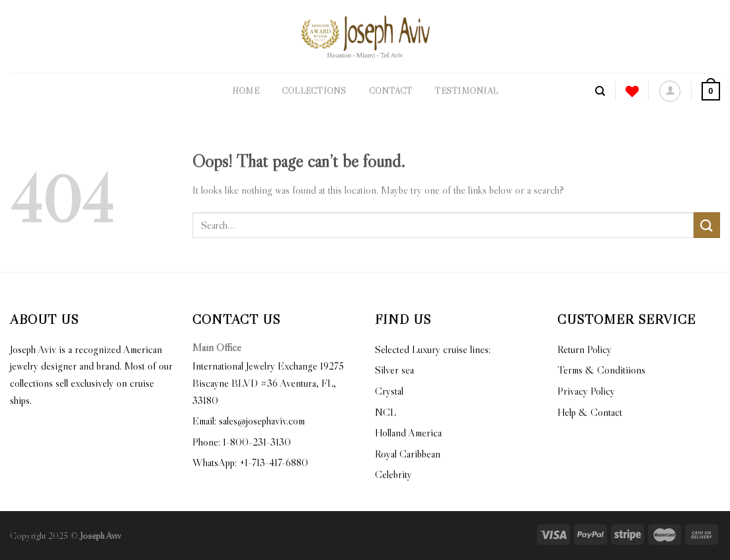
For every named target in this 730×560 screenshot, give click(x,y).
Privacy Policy (586, 391)
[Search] (600, 91)
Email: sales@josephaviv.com (249, 420)
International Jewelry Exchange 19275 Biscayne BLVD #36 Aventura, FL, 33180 (268, 382)
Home (246, 91)
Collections (314, 91)
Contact (391, 91)
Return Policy (585, 349)
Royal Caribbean (408, 454)
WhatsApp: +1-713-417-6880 (250, 462)
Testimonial (466, 91)
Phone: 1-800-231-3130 (242, 442)
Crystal (389, 391)
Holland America (408, 432)
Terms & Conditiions (601, 370)
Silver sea (394, 370)
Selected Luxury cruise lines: (433, 349)
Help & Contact (590, 412)
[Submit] (707, 225)
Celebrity (393, 474)
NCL (385, 412)
